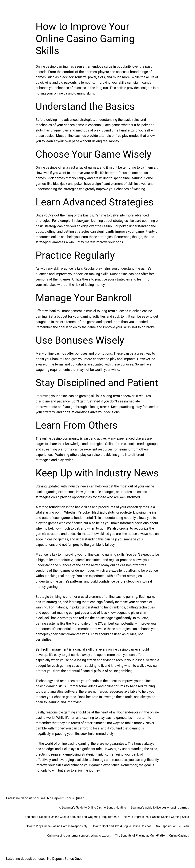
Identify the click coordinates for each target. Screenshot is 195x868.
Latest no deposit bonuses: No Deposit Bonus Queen (45, 798)
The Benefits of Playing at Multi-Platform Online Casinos (152, 836)
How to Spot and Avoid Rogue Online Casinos (122, 826)
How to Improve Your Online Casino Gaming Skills (156, 817)
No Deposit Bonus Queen (172, 826)
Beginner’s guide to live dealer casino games (160, 808)
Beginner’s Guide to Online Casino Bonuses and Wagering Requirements (72, 817)
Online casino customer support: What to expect (79, 836)
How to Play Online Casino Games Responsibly (57, 826)
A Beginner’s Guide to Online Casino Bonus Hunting (92, 808)
